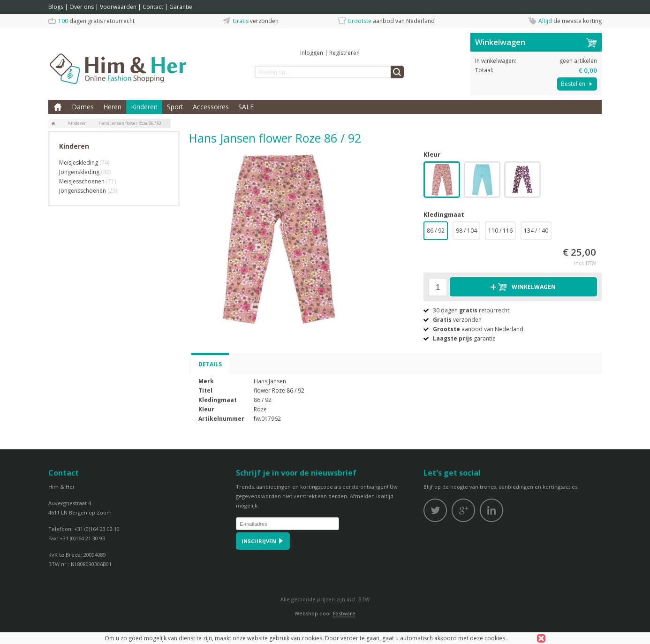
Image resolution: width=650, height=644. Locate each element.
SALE (246, 107)
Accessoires (211, 107)
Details (210, 364)
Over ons (82, 7)
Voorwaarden (118, 7)
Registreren (344, 53)
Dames (83, 107)
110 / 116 (500, 231)
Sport (175, 107)
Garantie (181, 7)
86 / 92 (436, 231)
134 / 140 (536, 231)
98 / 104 (466, 231)
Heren (112, 107)
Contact (153, 7)
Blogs (56, 7)
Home (58, 107)
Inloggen (312, 53)
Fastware (344, 613)
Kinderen (144, 107)
